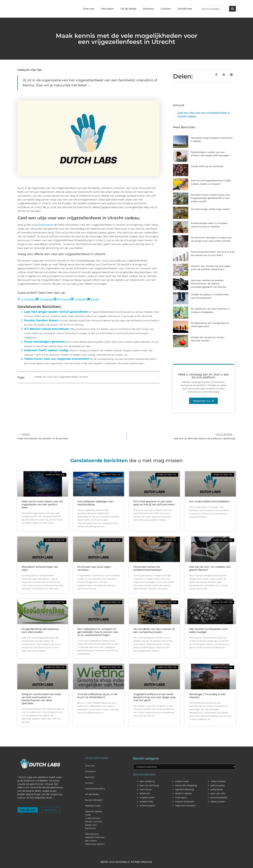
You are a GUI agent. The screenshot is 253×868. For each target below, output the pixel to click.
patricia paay (218, 785)
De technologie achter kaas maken (210, 209)
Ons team (107, 9)
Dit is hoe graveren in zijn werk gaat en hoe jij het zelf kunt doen (154, 503)
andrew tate (147, 802)
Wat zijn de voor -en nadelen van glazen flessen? (210, 568)
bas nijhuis (146, 790)
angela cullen (147, 798)
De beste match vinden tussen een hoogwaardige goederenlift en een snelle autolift (211, 198)
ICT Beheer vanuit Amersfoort (46, 329)
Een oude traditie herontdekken (209, 501)
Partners (149, 9)
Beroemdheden (94, 800)
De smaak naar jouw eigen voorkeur (94, 568)
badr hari (145, 794)
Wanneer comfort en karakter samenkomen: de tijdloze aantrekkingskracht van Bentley (209, 284)
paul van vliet (218, 794)
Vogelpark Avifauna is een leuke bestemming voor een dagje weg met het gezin (154, 697)
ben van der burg (149, 785)
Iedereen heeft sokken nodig (46, 350)
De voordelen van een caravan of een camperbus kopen (154, 630)
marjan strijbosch (185, 802)
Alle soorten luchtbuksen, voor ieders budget (209, 630)
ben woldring (147, 781)
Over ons (89, 9)
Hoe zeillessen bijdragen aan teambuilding (95, 503)
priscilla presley (219, 798)
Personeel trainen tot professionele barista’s (148, 568)
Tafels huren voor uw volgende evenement (56, 359)
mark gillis (181, 798)
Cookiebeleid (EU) (95, 789)
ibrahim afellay (183, 794)
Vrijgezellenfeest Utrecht (73, 377)
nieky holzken (218, 781)
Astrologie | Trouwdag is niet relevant (207, 696)
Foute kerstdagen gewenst (44, 342)
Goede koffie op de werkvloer (207, 166)
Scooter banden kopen (41, 320)
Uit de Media (128, 9)
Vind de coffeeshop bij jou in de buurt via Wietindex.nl (97, 696)
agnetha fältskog (184, 790)
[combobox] (214, 9)
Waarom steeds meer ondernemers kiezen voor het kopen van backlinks (94, 820)
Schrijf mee (185, 9)
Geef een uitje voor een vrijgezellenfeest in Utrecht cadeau (204, 114)
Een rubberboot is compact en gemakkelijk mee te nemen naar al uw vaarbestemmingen (98, 632)
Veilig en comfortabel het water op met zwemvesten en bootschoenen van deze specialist (42, 699)
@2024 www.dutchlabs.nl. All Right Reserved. (126, 862)
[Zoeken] (232, 9)
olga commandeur (186, 806)
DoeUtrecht (46, 225)
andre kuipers (148, 806)
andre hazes (182, 781)
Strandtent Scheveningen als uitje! (40, 568)
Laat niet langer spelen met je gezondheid (56, 312)
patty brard (217, 790)
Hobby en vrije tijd (29, 70)
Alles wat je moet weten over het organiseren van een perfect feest (42, 504)
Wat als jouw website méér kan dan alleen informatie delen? (95, 839)
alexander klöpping (186, 785)
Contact (166, 9)
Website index (93, 806)
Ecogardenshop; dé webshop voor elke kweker (40, 630)
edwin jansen (218, 802)
